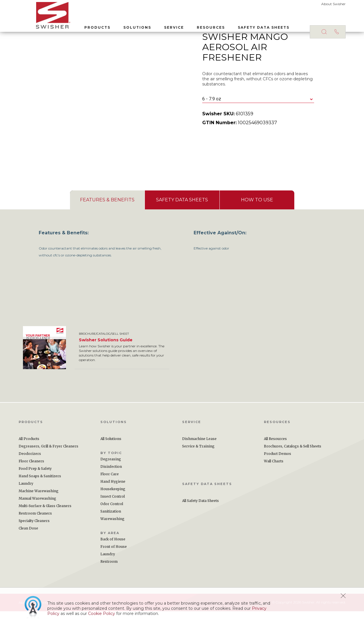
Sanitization (111, 529)
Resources (194, 25)
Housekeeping (113, 507)
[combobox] (258, 117)
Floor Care (110, 492)
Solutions (120, 25)
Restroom (109, 579)
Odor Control (112, 522)
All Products (29, 456)
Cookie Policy (102, 614)
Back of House (113, 557)
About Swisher (333, 4)
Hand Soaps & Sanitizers (40, 494)
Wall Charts (274, 479)
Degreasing (111, 477)
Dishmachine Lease (199, 456)
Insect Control (113, 514)
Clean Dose (28, 546)
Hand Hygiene (113, 499)
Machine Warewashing (39, 509)
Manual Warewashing (37, 516)
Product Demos (278, 471)
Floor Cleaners (31, 479)
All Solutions (111, 456)
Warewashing (112, 536)
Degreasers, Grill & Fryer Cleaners (48, 464)
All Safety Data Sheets (201, 518)
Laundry (26, 501)
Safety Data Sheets (246, 25)
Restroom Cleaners (35, 531)
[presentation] (107, 218)
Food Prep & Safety (35, 486)
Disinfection (111, 484)
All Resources (275, 456)
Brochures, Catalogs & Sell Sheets (293, 464)
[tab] (107, 218)
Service (157, 25)
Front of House (114, 564)
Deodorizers (30, 471)
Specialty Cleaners (34, 539)
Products (80, 25)
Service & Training (198, 464)
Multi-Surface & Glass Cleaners (45, 524)
